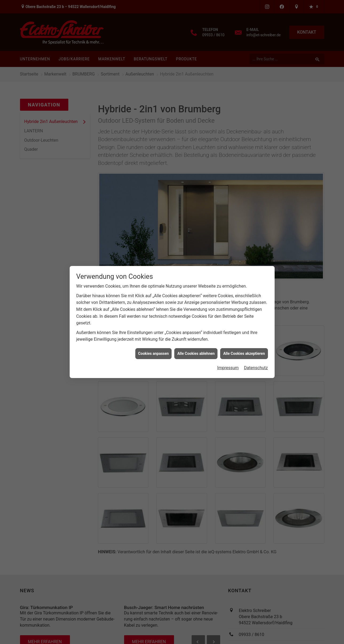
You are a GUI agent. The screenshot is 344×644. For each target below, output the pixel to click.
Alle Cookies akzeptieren (244, 341)
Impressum (228, 355)
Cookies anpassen (154, 341)
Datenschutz (256, 355)
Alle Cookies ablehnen (196, 341)
